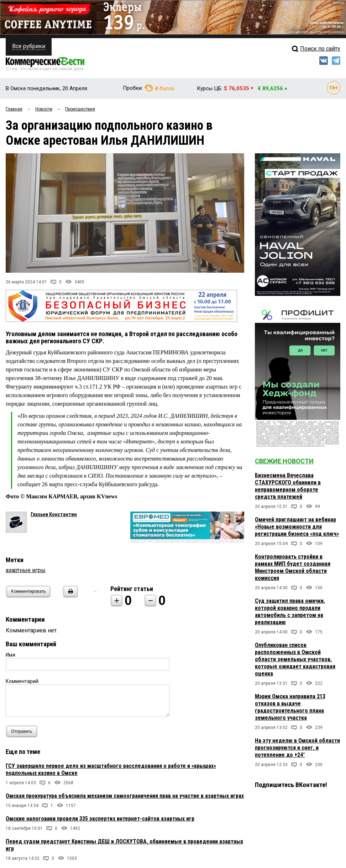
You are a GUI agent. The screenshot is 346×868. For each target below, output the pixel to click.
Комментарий (22, 681)
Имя (11, 655)
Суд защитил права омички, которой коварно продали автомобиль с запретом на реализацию (290, 612)
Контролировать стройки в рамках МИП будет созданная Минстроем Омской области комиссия (293, 567)
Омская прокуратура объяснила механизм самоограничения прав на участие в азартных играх (125, 796)
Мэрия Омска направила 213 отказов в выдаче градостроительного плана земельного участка (290, 707)
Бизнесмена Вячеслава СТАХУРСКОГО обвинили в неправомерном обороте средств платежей (288, 486)
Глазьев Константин (54, 514)
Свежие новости (284, 461)
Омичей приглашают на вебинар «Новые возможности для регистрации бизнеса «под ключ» (297, 527)
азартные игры (26, 570)
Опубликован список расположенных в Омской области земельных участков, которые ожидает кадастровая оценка (295, 659)
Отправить (23, 731)
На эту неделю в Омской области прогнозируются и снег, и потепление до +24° (297, 748)
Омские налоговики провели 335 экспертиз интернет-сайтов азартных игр (100, 819)
